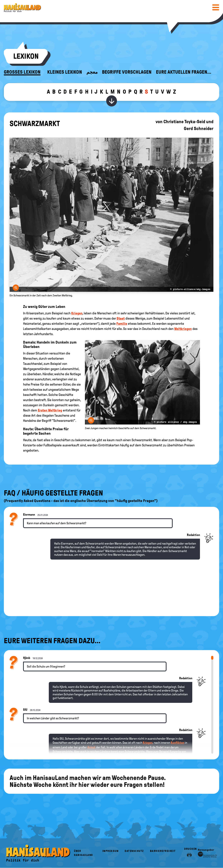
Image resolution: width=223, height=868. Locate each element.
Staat (121, 318)
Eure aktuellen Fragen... (184, 72)
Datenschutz (134, 851)
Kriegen (77, 313)
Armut (91, 747)
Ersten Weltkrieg (50, 410)
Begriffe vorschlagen (127, 72)
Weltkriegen (183, 329)
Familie (122, 324)
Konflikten (177, 743)
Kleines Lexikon (65, 72)
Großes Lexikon (22, 72)
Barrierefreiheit (163, 851)
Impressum (111, 851)
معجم (92, 72)
